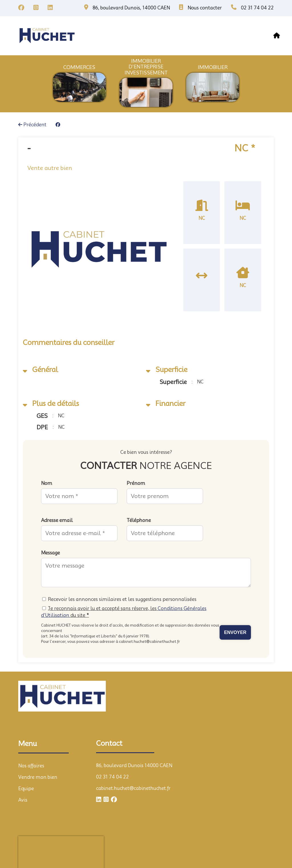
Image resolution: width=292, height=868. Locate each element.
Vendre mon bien (38, 777)
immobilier (213, 67)
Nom (47, 483)
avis (232, 36)
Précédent (32, 125)
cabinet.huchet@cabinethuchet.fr (133, 788)
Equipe (26, 789)
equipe (205, 36)
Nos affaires (106, 36)
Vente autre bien (50, 168)
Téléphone (139, 520)
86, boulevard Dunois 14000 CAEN (134, 766)
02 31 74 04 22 (112, 777)
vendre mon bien (157, 36)
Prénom (136, 483)
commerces (79, 67)
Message (50, 553)
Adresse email (57, 520)
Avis (23, 800)
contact (262, 36)
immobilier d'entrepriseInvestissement (146, 67)
